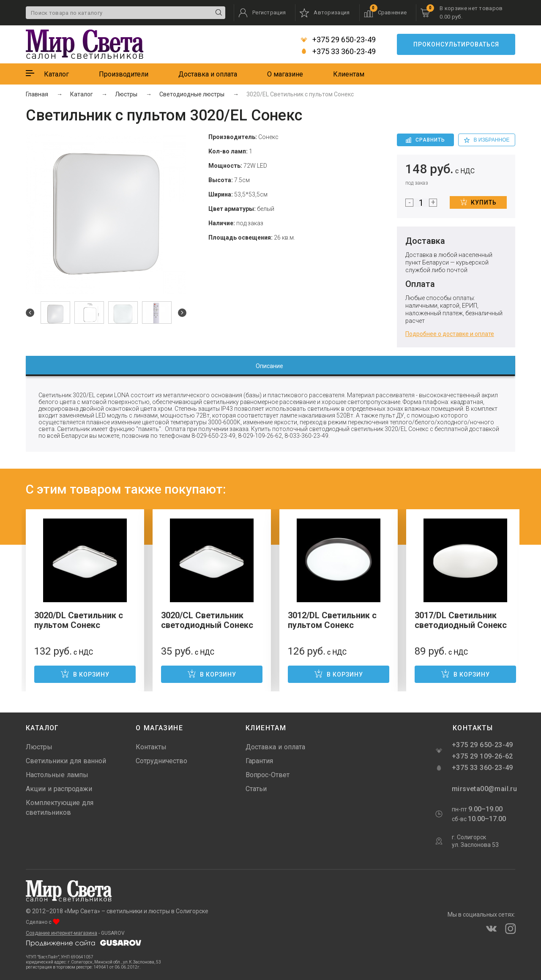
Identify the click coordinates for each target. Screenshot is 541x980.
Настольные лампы (57, 775)
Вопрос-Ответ (268, 775)
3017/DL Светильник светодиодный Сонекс (461, 620)
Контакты (151, 747)
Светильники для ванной (66, 761)
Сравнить (425, 140)
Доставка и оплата (208, 74)
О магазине (285, 74)
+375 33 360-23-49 (338, 52)
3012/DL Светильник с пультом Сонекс (332, 620)
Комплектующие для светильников (60, 808)
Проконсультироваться (456, 44)
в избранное (487, 140)
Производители (124, 74)
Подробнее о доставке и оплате (450, 334)
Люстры (39, 747)
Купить (478, 202)
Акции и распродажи (59, 789)
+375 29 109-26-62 (482, 756)
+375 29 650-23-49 (338, 40)
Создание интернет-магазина (61, 933)
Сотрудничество (161, 761)
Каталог (56, 74)
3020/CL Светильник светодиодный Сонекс (207, 620)
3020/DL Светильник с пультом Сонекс (79, 620)
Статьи (256, 789)
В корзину (85, 674)
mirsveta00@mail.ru (484, 789)
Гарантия (259, 761)
